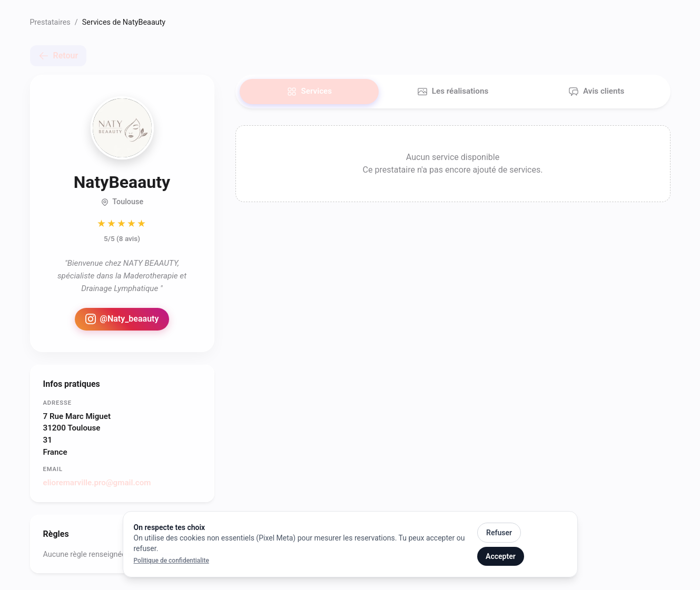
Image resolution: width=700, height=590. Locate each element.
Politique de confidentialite (171, 561)
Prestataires (50, 22)
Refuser (499, 533)
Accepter (501, 556)
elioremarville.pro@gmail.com (97, 483)
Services (309, 92)
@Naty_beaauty (122, 319)
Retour (58, 56)
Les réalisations (453, 92)
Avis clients (596, 92)
